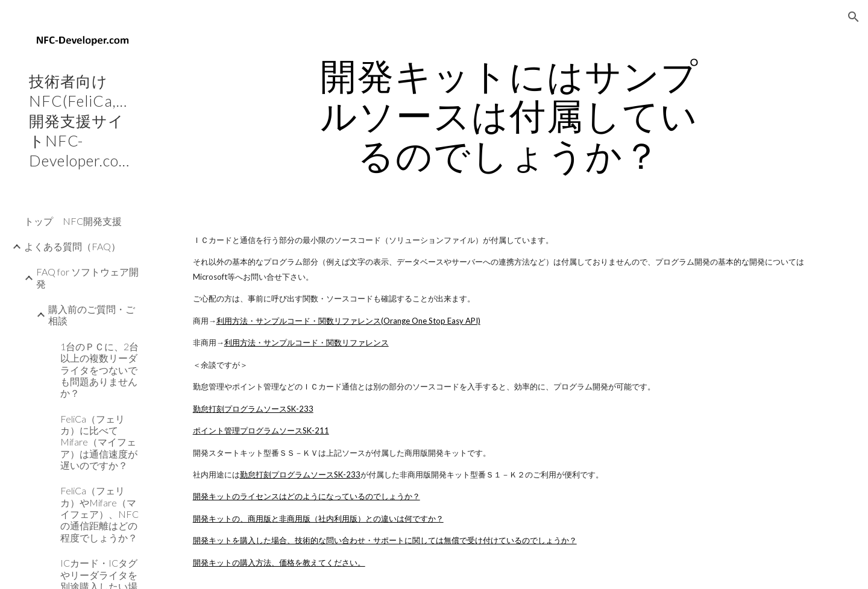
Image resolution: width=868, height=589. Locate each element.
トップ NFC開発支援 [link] (73, 221)
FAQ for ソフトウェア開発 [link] (87, 277)
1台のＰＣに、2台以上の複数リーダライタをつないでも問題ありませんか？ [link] (99, 370)
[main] (509, 115)
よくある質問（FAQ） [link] (72, 246)
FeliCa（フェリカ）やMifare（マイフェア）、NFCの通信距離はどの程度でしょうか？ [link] (99, 514)
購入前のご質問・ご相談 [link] (92, 315)
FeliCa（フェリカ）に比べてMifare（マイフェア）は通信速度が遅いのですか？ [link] (99, 442)
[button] (854, 17)
